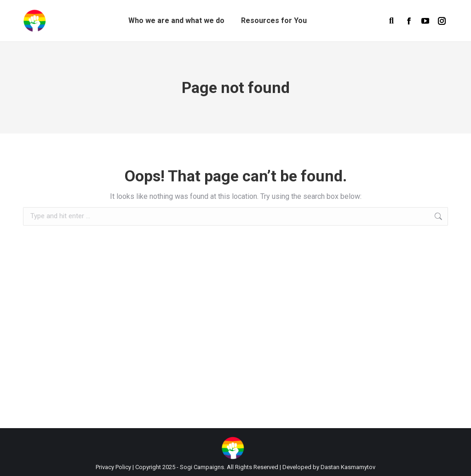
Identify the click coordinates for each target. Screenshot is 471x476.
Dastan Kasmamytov (348, 467)
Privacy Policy (113, 467)
